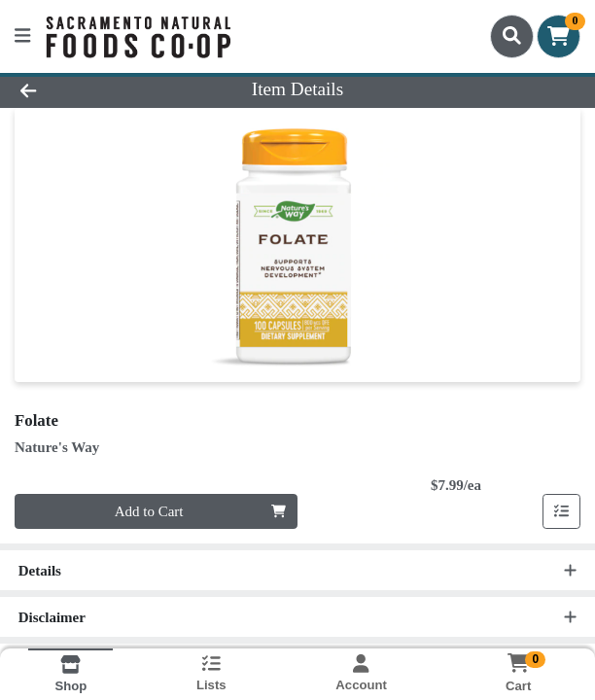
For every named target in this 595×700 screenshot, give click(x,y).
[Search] (512, 36)
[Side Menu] (22, 36)
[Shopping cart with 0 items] (559, 36)
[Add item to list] (562, 511)
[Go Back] (86, 90)
